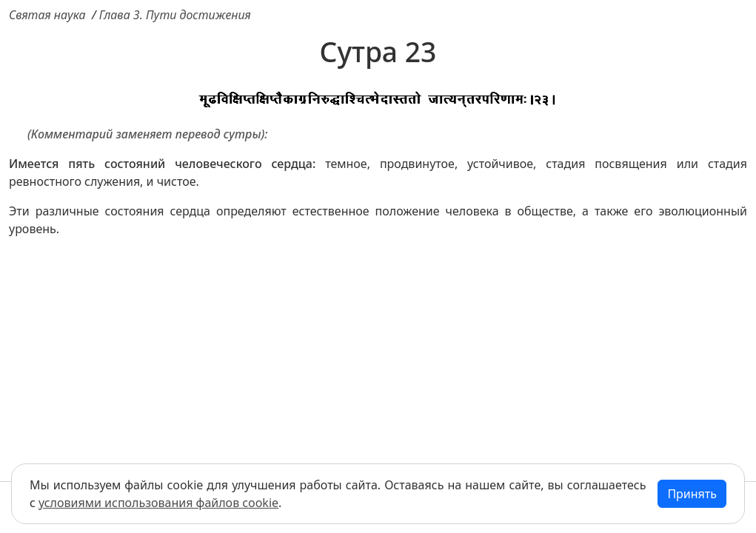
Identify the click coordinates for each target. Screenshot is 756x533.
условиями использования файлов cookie (158, 503)
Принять (692, 494)
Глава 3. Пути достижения (175, 15)
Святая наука (47, 15)
